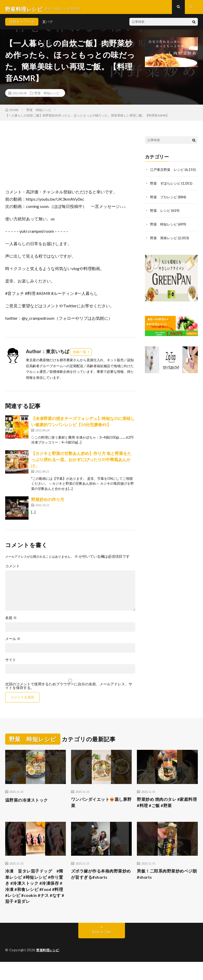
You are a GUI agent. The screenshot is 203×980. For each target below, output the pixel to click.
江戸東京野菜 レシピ (168, 174)
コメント (12, 570)
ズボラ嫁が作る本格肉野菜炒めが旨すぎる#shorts (100, 881)
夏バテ (48, 26)
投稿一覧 (80, 356)
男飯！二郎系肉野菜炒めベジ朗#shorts (166, 881)
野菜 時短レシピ (47, 97)
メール (13, 643)
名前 (11, 622)
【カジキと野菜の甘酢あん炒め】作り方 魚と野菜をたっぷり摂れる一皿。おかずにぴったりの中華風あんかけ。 (81, 464)
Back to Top (101, 950)
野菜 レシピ (161, 219)
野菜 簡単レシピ (165, 246)
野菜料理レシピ (49, 968)
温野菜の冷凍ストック (29, 804)
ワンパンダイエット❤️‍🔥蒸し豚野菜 (100, 807)
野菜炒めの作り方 (48, 504)
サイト (11, 664)
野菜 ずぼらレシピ (166, 193)
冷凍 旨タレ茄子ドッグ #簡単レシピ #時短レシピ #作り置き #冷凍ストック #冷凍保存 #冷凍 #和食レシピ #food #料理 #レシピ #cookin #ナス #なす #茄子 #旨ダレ (35, 898)
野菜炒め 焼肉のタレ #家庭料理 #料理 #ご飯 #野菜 (166, 807)
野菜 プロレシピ (165, 206)
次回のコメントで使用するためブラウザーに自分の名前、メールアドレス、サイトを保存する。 (69, 690)
